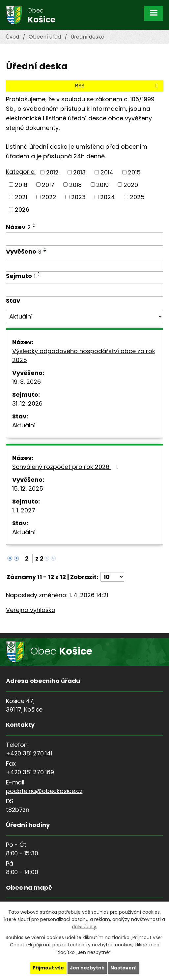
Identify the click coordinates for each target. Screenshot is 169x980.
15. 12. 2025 (28, 489)
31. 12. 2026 (27, 403)
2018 (75, 184)
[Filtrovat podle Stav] (84, 317)
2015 (134, 172)
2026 (22, 209)
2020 (131, 184)
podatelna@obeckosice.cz (44, 791)
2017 (48, 184)
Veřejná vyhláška (31, 610)
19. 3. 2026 (27, 382)
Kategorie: (21, 172)
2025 (137, 197)
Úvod (13, 37)
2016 (21, 184)
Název (18, 227)
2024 (108, 197)
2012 (52, 172)
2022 (49, 197)
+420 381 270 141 (29, 753)
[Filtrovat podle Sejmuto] (84, 290)
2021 (21, 197)
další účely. (84, 927)
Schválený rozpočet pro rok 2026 (67, 467)
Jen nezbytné (87, 968)
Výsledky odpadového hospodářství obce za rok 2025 (84, 355)
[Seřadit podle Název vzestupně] (34, 224)
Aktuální (24, 425)
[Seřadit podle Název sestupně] (34, 227)
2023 (78, 197)
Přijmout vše (48, 968)
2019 (102, 184)
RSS (117, 86)
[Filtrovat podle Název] (84, 239)
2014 (107, 172)
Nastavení (124, 968)
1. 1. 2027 (24, 510)
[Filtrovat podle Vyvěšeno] (84, 265)
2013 (79, 172)
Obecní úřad (45, 37)
